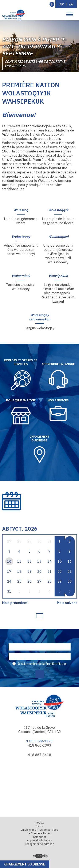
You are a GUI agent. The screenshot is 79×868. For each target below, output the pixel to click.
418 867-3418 (40, 755)
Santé (39, 826)
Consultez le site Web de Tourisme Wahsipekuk (35, 64)
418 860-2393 (40, 745)
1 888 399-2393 (39, 741)
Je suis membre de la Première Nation (42, 664)
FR (61, 4)
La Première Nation (39, 833)
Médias (39, 823)
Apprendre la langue (40, 840)
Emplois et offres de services (39, 830)
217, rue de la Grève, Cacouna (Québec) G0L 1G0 (40, 730)
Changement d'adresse (25, 864)
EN (71, 4)
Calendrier (40, 837)
